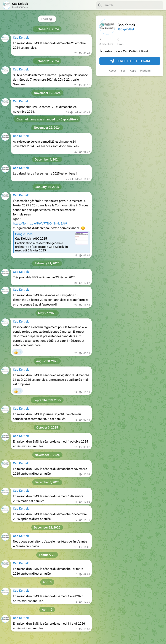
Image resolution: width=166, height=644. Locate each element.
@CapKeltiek (126, 29)
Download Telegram (130, 61)
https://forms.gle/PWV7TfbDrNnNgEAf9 (40, 223)
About (113, 71)
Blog (123, 71)
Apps (133, 71)
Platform (145, 71)
